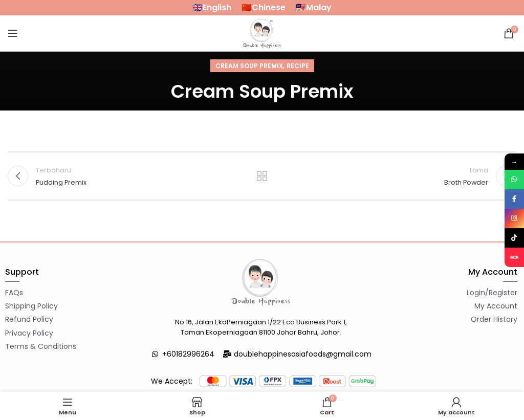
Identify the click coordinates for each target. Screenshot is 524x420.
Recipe (298, 66)
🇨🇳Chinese (264, 7)
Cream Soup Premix (249, 66)
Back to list (262, 176)
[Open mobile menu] (13, 33)
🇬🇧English (212, 7)
